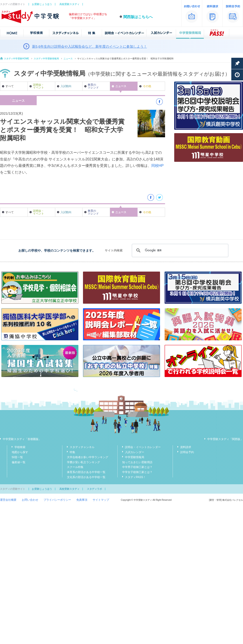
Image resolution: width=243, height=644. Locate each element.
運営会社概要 (8, 500)
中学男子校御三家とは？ (137, 467)
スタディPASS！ (135, 477)
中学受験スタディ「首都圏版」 (22, 439)
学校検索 (20, 447)
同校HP (157, 166)
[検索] (179, 250)
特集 (72, 452)
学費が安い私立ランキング (83, 462)
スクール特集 (75, 467)
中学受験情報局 (135, 457)
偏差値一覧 (19, 462)
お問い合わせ (30, 500)
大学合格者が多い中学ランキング (88, 457)
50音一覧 (17, 457)
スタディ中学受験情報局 (46, 59)
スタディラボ (94, 489)
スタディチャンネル (82, 447)
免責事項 (82, 500)
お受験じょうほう (42, 4)
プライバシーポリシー (57, 500)
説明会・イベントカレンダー (143, 447)
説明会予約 (187, 452)
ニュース (68, 59)
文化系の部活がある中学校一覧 (86, 477)
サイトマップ (101, 500)
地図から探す (20, 452)
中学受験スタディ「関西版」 (225, 439)
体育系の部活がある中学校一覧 (86, 472)
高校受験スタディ (69, 4)
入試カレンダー (135, 452)
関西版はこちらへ (138, 17)
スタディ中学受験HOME (17, 59)
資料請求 (186, 447)
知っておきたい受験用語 (137, 462)
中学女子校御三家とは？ (137, 472)
